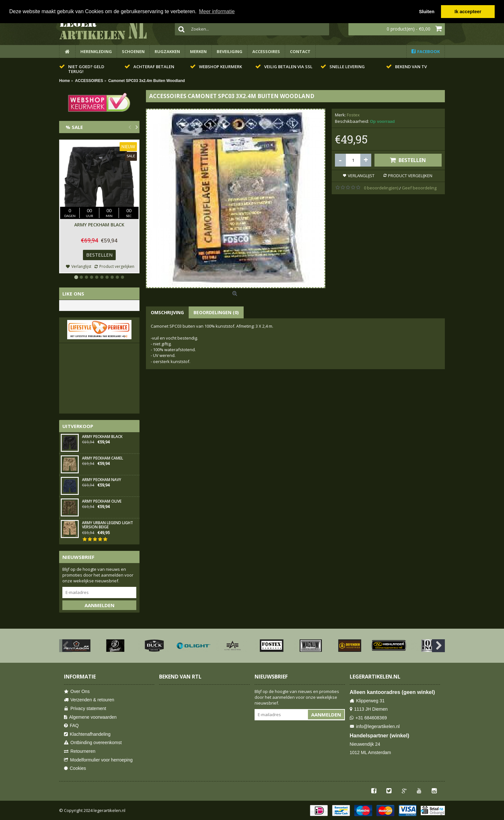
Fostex (353, 115)
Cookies (75, 768)
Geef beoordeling (419, 188)
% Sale (74, 127)
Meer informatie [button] (217, 11)
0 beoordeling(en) (381, 188)
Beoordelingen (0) (216, 312)
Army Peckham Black (99, 225)
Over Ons (77, 692)
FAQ (71, 726)
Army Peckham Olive (102, 501)
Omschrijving (167, 312)
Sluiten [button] (427, 12)
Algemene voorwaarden (90, 717)
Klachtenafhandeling (87, 734)
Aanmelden (99, 605)
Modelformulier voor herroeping (98, 760)
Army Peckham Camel (103, 458)
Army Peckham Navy (102, 480)
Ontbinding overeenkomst (93, 743)
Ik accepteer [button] (468, 12)
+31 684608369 (368, 718)
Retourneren (80, 751)
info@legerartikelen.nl (375, 727)
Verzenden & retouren (89, 700)
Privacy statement (85, 709)
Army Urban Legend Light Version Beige (108, 525)
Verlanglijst (361, 176)
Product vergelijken (410, 176)
